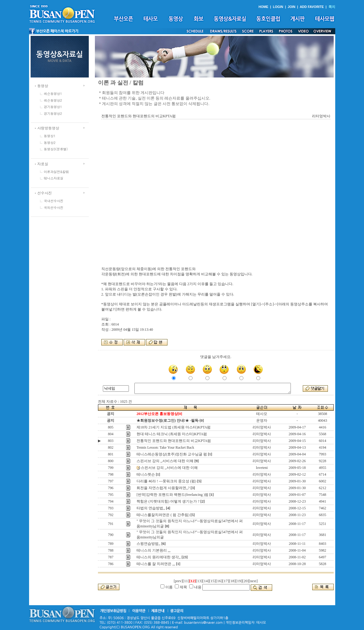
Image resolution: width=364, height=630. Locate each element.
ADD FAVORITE (312, 7)
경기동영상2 (53, 113)
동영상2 (50, 143)
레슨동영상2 (53, 100)
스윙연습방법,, (148, 544)
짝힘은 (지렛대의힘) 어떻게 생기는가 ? (168, 501)
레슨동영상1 (53, 94)
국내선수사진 (54, 201)
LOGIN (278, 7)
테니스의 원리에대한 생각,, (159, 557)
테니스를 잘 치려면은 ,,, (156, 564)
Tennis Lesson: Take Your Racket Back (165, 447)
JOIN (292, 7)
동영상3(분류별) (56, 149)
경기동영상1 (53, 107)
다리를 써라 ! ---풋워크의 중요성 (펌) (166, 481)
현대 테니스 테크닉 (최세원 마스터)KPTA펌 (172, 434)
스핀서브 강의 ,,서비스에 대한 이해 (165, 461)
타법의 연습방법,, (151, 508)
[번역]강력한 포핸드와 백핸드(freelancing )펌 (173, 495)
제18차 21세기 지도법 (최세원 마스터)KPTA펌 (174, 427)
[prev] (178, 581)
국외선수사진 (54, 207)
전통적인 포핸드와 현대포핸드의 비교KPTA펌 (174, 441)
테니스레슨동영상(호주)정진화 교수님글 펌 (172, 454)
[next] (253, 581)
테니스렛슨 (146, 474)
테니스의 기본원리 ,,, (154, 550)
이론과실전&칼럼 (56, 172)
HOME (263, 7)
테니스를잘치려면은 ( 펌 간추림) (163, 515)
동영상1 (50, 136)
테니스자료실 (54, 178)
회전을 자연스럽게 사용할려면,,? (163, 488)
